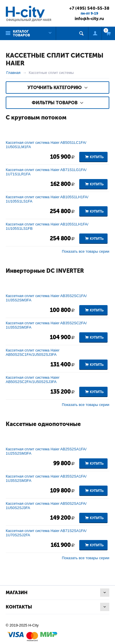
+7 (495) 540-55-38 (89, 8)
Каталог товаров (21, 33)
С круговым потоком (36, 117)
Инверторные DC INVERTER (45, 271)
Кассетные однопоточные (43, 424)
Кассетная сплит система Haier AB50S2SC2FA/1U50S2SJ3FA (33, 380)
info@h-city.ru (89, 19)
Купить (97, 157)
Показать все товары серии (86, 251)
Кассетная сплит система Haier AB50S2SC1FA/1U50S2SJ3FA (33, 352)
